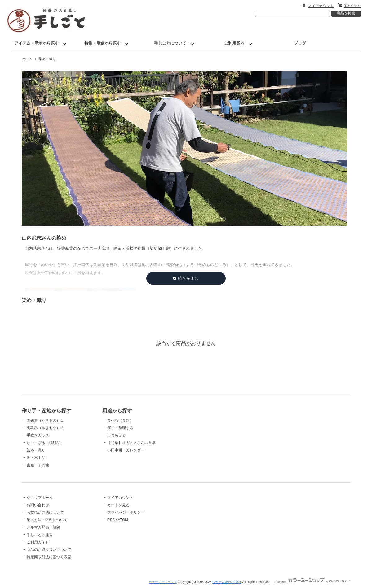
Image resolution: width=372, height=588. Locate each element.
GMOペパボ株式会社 (227, 582)
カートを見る (118, 505)
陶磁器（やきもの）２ (45, 428)
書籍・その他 (38, 465)
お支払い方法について (45, 512)
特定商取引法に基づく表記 (49, 557)
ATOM (123, 520)
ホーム (27, 59)
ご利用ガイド (38, 542)
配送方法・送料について (47, 520)
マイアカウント (321, 6)
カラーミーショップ (163, 582)
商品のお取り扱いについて (49, 550)
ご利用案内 (234, 43)
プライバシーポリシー (126, 512)
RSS (111, 520)
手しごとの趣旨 (40, 535)
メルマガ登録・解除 (43, 527)
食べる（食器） (120, 420)
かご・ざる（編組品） (45, 443)
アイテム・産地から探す (36, 43)
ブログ (300, 43)
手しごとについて (170, 43)
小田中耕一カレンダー (126, 450)
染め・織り (47, 59)
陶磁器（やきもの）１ (45, 420)
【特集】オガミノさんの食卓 (131, 443)
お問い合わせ (38, 505)
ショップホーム (40, 498)
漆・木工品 (36, 458)
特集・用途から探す (102, 43)
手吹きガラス (38, 435)
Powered (312, 582)
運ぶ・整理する (120, 428)
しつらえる (117, 435)
